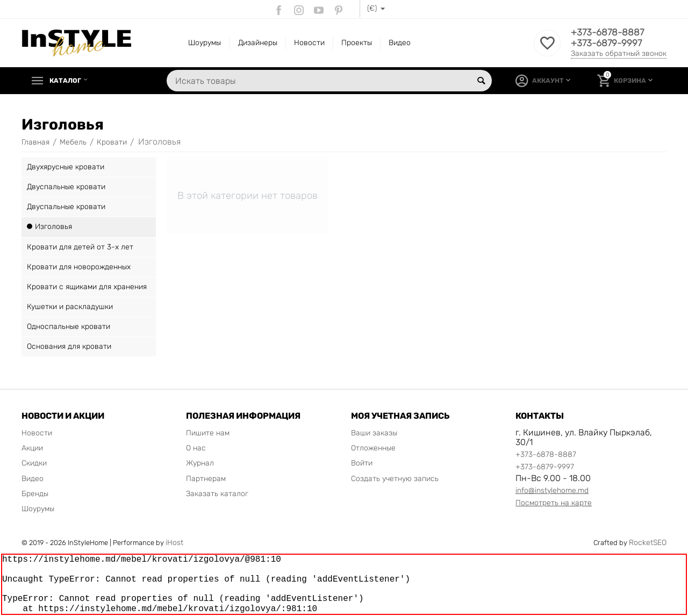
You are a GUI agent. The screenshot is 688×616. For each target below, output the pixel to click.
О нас (196, 448)
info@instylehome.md (552, 490)
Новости (309, 43)
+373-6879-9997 (608, 44)
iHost (174, 543)
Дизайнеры (258, 43)
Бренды (35, 494)
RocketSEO (648, 543)
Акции (32, 448)
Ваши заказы (374, 433)
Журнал (200, 463)
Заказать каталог (217, 494)
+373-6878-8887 (609, 33)
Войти (362, 463)
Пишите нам (208, 433)
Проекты (357, 43)
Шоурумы (205, 43)
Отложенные (373, 448)
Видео (400, 43)
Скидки (34, 463)
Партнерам (206, 479)
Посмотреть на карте (554, 503)
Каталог (68, 81)
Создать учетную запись (395, 479)
